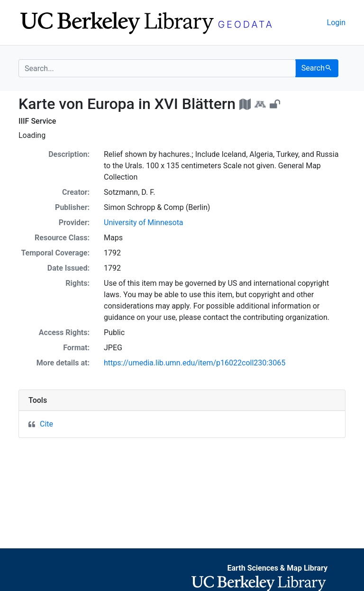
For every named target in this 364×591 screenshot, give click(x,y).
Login (336, 23)
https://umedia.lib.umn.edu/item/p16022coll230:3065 (195, 363)
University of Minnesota (144, 223)
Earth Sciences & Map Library (277, 568)
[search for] (157, 68)
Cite (46, 424)
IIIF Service (37, 121)
